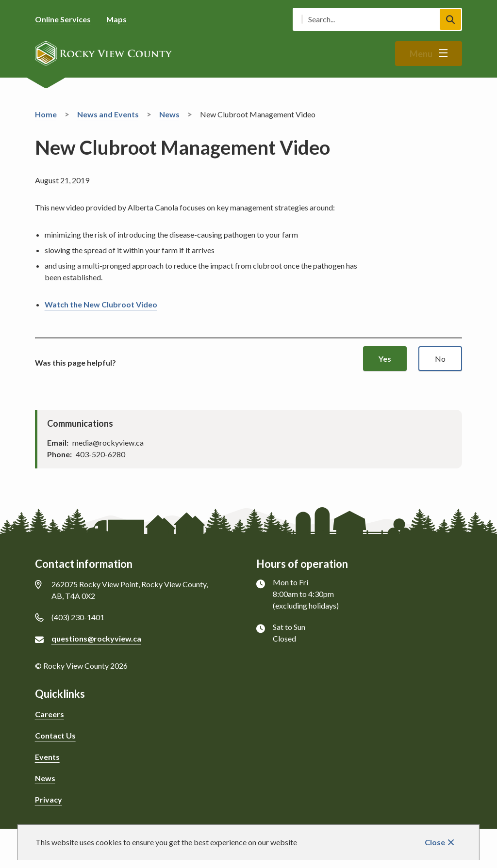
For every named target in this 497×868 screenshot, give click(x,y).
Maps (116, 19)
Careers (50, 714)
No (440, 359)
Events (47, 757)
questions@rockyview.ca (96, 638)
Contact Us (55, 735)
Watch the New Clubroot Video (101, 304)
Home (46, 114)
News (169, 114)
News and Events (108, 114)
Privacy (49, 799)
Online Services (63, 19)
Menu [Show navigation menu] (421, 54)
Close (435, 842)
